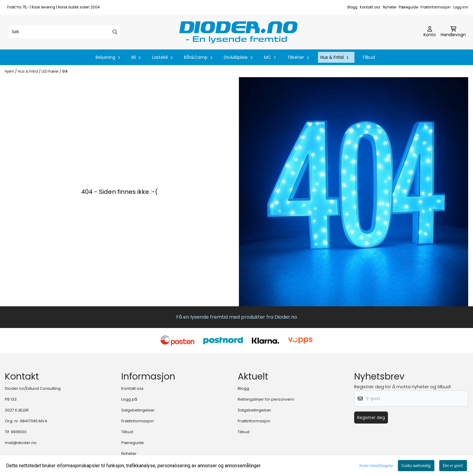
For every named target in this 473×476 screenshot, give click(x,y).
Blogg (352, 7)
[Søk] (64, 32)
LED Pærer (51, 71)
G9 (65, 71)
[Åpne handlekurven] (453, 32)
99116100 (19, 432)
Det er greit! (453, 466)
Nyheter (390, 7)
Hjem (10, 71)
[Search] (115, 32)
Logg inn (461, 7)
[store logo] (238, 32)
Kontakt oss (370, 7)
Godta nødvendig (416, 466)
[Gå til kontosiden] (430, 32)
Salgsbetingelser (138, 410)
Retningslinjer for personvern (266, 399)
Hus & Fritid (28, 71)
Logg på (129, 399)
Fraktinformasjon (436, 7)
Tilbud (369, 57)
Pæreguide (408, 7)
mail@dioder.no (21, 443)
